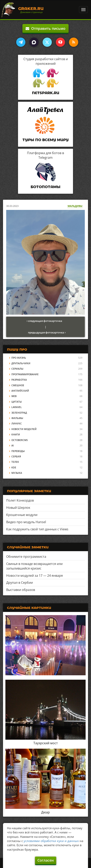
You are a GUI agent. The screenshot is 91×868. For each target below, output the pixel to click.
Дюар (45, 812)
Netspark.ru (46, 93)
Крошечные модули (22, 515)
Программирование (25, 374)
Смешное (18, 385)
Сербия (16, 456)
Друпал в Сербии (19, 583)
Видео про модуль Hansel (26, 522)
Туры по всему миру (45, 140)
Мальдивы (75, 206)
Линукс (17, 424)
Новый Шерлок (18, 508)
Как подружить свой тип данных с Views (37, 529)
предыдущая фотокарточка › (47, 332)
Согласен (46, 860)
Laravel (17, 407)
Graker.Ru (31, 9)
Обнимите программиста (26, 557)
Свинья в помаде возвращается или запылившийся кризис (34, 566)
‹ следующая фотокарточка (44, 321)
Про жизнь (19, 358)
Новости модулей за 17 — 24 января (34, 576)
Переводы (18, 451)
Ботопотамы (45, 187)
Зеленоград (19, 413)
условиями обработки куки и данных (51, 841)
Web (14, 396)
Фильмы (17, 418)
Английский (20, 391)
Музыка (17, 473)
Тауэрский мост (46, 743)
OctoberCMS (20, 440)
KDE (14, 467)
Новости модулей (24, 429)
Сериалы (17, 369)
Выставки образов (21, 590)
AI (13, 445)
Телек (15, 462)
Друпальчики (21, 363)
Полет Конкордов (20, 500)
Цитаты (17, 402)
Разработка (19, 380)
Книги (16, 434)
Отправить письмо (45, 28)
